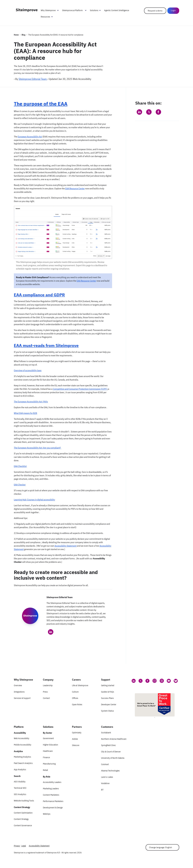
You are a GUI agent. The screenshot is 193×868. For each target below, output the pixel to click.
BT (102, 790)
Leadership (48, 685)
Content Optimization (23, 813)
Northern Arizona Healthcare (114, 739)
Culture (75, 692)
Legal (24, 846)
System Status (108, 711)
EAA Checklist (20, 466)
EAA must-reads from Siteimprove (46, 345)
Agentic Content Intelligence (117, 10)
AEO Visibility (20, 782)
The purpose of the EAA (41, 104)
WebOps (47, 814)
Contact (46, 698)
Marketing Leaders (51, 788)
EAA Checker (20, 485)
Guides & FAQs (108, 692)
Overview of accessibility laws (28, 370)
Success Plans (107, 698)
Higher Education (50, 745)
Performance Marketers (53, 801)
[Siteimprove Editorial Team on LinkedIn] (51, 632)
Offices (75, 698)
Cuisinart (105, 764)
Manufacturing (49, 764)
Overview (18, 685)
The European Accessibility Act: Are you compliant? (38, 448)
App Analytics (20, 769)
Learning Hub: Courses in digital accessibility (34, 500)
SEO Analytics (20, 794)
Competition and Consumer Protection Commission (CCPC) (80, 389)
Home (16, 35)
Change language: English (161, 847)
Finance (46, 757)
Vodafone (105, 783)
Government (48, 738)
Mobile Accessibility (23, 745)
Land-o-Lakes (107, 777)
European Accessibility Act (30, 137)
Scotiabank (106, 733)
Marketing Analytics (22, 757)
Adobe (75, 739)
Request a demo (155, 11)
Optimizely (77, 733)
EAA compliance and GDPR (39, 295)
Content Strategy (21, 819)
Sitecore (76, 745)
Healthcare (48, 751)
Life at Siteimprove (80, 685)
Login (173, 10)
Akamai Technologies (110, 771)
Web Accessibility (22, 738)
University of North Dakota (113, 758)
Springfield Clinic (108, 745)
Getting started (108, 685)
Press (45, 692)
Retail (45, 770)
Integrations (19, 692)
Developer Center (109, 704)
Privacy (17, 846)
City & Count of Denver (111, 752)
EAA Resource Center (75, 188)
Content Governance (23, 825)
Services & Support (22, 698)
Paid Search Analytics (23, 763)
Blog (23, 35)
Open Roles (77, 704)
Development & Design (53, 808)
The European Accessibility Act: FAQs (31, 402)
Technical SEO (20, 788)
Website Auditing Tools (24, 801)
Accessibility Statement (66, 546)
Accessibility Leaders (52, 782)
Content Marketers (51, 795)
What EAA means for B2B (25, 413)
